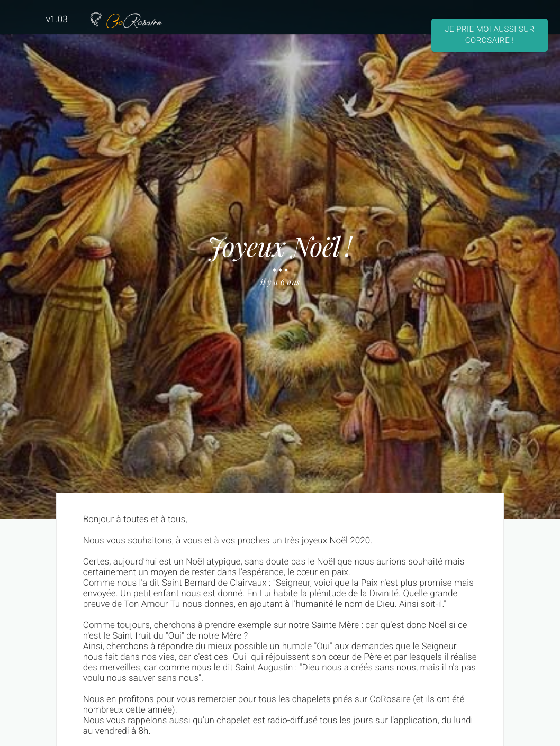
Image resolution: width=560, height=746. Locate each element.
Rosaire (125, 20)
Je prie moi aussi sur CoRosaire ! (489, 35)
